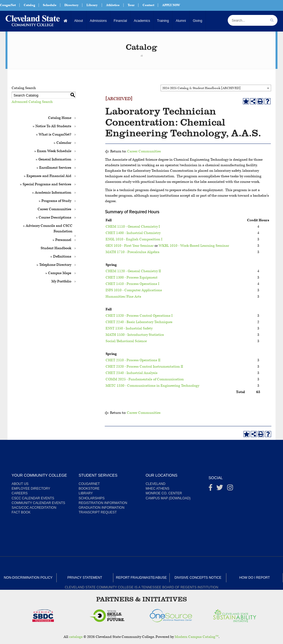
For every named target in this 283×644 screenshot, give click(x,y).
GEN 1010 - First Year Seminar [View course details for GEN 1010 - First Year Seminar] (130, 246)
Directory (71, 5)
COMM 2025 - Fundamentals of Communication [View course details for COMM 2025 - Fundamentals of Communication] (145, 379)
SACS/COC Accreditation (34, 508)
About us (20, 484)
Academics (142, 21)
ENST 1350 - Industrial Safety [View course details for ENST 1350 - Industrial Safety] (129, 329)
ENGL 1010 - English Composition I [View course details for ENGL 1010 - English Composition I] (134, 239)
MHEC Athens (158, 489)
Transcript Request (98, 512)
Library (92, 5)
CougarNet (8, 5)
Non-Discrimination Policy (28, 578)
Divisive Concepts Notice (198, 578)
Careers (20, 493)
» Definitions (61, 257)
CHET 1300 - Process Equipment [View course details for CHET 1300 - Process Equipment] (132, 278)
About (79, 21)
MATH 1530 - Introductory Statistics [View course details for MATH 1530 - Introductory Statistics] (135, 335)
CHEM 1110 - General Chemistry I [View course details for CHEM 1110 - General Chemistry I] (133, 227)
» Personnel (62, 240)
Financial (120, 21)
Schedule (50, 5)
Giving (198, 21)
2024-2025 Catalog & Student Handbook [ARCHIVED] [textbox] (201, 88)
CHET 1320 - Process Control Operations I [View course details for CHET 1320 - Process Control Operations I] (139, 316)
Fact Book (21, 512)
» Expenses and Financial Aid (48, 176)
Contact (148, 5)
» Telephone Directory (54, 265)
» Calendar (62, 143)
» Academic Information (52, 193)
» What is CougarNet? (54, 135)
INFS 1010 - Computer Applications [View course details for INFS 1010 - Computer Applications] (134, 290)
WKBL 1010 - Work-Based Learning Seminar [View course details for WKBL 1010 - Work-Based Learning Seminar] (194, 246)
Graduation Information (102, 508)
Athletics (113, 5)
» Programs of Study (55, 201)
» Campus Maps (58, 273)
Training (163, 21)
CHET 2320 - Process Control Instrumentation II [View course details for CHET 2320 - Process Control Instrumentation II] (144, 367)
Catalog (29, 5)
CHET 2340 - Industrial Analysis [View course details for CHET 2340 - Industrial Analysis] (132, 373)
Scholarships (92, 498)
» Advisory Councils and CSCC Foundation (48, 229)
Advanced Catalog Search (32, 102)
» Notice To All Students (52, 126)
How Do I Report (255, 578)
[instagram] (230, 489)
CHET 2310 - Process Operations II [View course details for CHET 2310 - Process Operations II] (133, 360)
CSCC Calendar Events (33, 498)
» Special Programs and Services (46, 184)
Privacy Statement (85, 578)
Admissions (98, 21)
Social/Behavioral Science (126, 341)
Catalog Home (60, 118)
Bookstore (89, 489)
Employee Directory (31, 489)
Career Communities (54, 209)
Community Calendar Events (38, 503)
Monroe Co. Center (164, 493)
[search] (272, 20)
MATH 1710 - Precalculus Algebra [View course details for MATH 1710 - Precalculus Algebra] (133, 252)
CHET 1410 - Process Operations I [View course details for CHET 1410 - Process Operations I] (132, 284)
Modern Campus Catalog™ (197, 637)
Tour (131, 5)
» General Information (53, 159)
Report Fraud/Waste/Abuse (141, 578)
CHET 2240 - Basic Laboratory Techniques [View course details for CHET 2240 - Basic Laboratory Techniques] (139, 322)
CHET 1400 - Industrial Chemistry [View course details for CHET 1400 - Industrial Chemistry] (133, 233)
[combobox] (216, 88)
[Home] (66, 21)
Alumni (181, 21)
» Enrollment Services (54, 168)
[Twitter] (220, 489)
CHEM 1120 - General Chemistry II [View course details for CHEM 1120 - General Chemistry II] (133, 271)
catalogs (76, 637)
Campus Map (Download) (168, 498)
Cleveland (155, 484)
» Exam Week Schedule (53, 151)
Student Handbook (56, 248)
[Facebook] (211, 489)
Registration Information (103, 503)
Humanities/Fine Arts (123, 297)
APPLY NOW (171, 5)
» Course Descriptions (54, 218)
